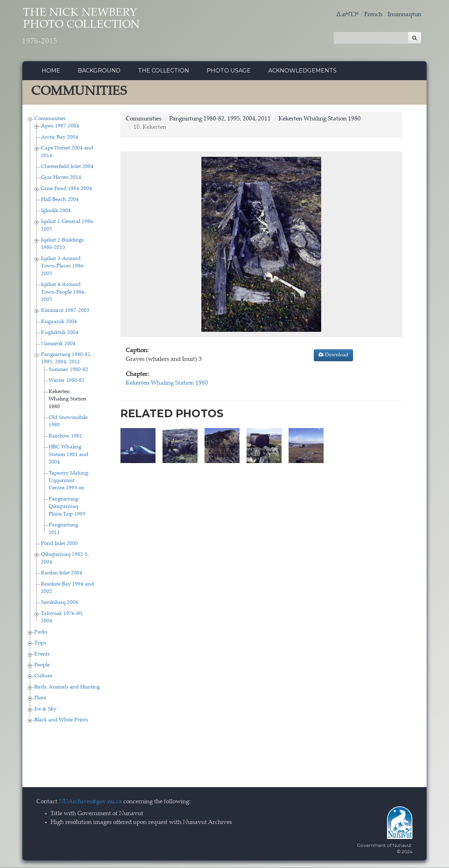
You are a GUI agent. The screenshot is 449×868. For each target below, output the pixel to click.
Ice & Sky (45, 710)
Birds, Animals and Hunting (67, 688)
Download (333, 356)
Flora (40, 699)
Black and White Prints (61, 721)
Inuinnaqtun (405, 15)
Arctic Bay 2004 (60, 138)
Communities (50, 120)
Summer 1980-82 (68, 370)
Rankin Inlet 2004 (62, 574)
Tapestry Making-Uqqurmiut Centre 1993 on (69, 482)
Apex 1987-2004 (60, 127)
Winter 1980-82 (67, 382)
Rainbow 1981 (65, 437)
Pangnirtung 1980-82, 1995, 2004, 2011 (220, 120)
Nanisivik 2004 (58, 345)
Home (51, 72)
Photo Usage (229, 72)
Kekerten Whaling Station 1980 (68, 400)
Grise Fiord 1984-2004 (67, 190)
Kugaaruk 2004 (59, 323)
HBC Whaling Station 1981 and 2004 (68, 456)
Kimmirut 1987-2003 (65, 312)
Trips (40, 644)
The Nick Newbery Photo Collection (87, 28)
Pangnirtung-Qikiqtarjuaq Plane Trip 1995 (67, 507)
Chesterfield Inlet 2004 (67, 168)
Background (99, 72)
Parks (41, 633)
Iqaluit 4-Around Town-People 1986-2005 (64, 293)
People (42, 666)
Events (42, 655)
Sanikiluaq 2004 (60, 604)
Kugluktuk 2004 (60, 334)
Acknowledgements (302, 72)
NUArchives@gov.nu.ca (90, 803)
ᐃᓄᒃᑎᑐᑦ (348, 15)
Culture (43, 677)
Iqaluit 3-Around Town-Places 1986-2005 (63, 267)
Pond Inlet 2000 (59, 544)
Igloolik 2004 (56, 212)
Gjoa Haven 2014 (61, 179)
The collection (164, 72)
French (373, 15)
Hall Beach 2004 (60, 201)
